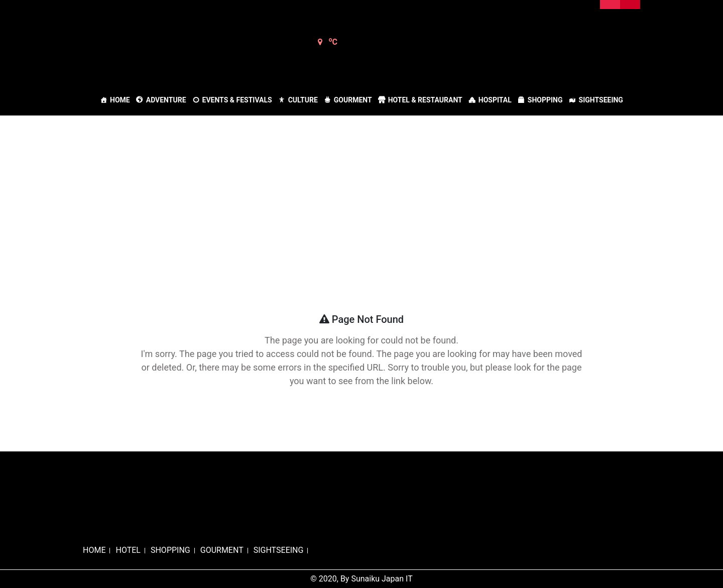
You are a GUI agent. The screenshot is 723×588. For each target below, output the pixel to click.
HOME (94, 550)
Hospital (495, 100)
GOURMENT (222, 550)
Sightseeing (601, 100)
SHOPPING (170, 550)
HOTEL (128, 550)
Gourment (353, 100)
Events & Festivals (237, 100)
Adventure (166, 100)
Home (120, 100)
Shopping (545, 100)
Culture (303, 100)
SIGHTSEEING (279, 550)
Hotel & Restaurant (425, 100)
